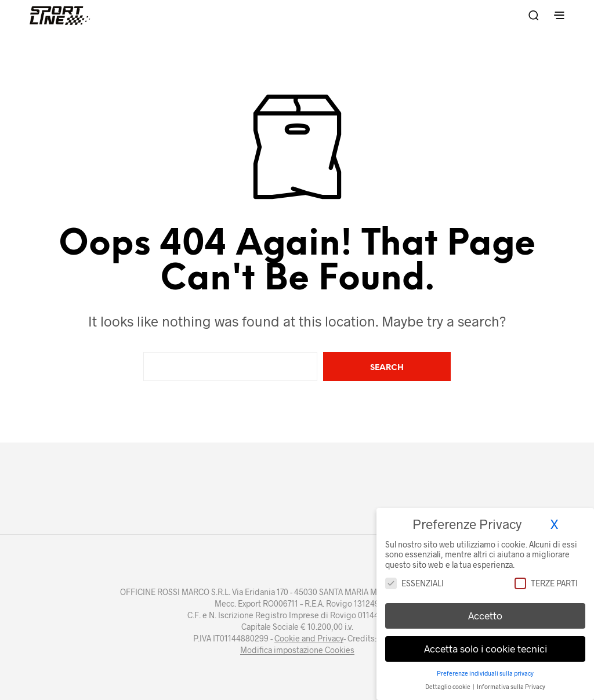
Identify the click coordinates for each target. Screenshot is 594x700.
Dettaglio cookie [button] (448, 681)
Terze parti (546, 577)
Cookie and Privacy (309, 639)
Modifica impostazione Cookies (297, 650)
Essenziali (414, 577)
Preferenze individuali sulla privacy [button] (485, 667)
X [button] (554, 518)
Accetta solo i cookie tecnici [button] (486, 643)
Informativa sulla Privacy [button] (511, 681)
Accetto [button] (485, 610)
